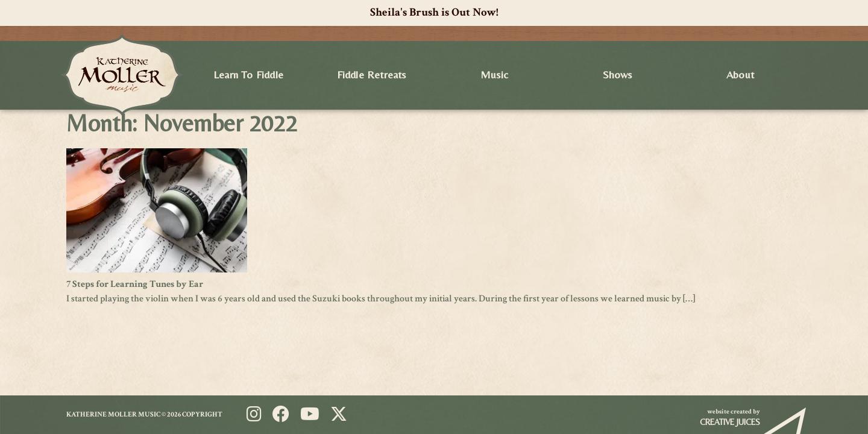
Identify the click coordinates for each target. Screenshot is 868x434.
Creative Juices (730, 422)
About (740, 74)
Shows (618, 74)
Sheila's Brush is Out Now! (434, 12)
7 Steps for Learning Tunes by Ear (135, 284)
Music (494, 74)
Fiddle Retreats (372, 74)
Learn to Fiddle (248, 74)
